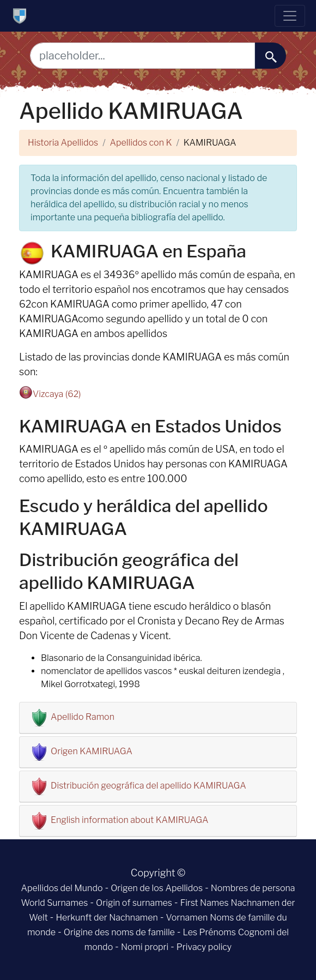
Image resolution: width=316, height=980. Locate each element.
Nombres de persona (253, 888)
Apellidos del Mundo (62, 888)
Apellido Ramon (83, 717)
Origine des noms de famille (119, 932)
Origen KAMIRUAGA (92, 751)
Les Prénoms (209, 932)
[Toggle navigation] (290, 16)
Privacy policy (204, 947)
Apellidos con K (141, 143)
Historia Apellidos (63, 143)
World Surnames (54, 903)
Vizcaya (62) (57, 394)
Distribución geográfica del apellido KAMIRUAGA (148, 786)
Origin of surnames (134, 903)
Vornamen (187, 918)
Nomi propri (145, 947)
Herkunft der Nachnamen (107, 918)
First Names (205, 903)
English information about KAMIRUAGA (129, 820)
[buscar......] (271, 56)
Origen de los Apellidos (157, 888)
